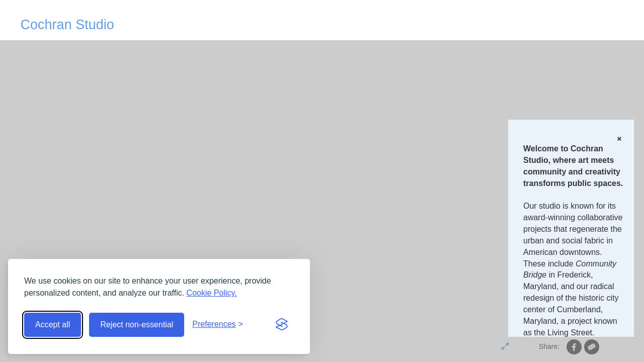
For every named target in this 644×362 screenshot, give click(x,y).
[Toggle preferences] (218, 325)
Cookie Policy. (212, 293)
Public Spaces (206, 29)
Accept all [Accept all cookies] (53, 325)
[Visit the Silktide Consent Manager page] (282, 325)
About (384, 29)
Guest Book (469, 29)
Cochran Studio (67, 25)
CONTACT (524, 29)
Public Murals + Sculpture (303, 29)
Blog (421, 29)
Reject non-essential (137, 325)
